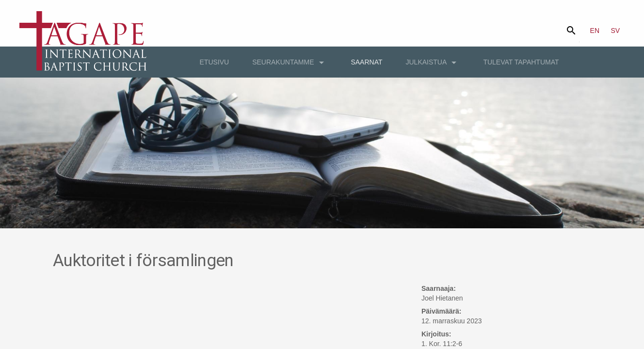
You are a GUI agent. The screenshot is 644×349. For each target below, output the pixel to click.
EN (595, 31)
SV (616, 31)
